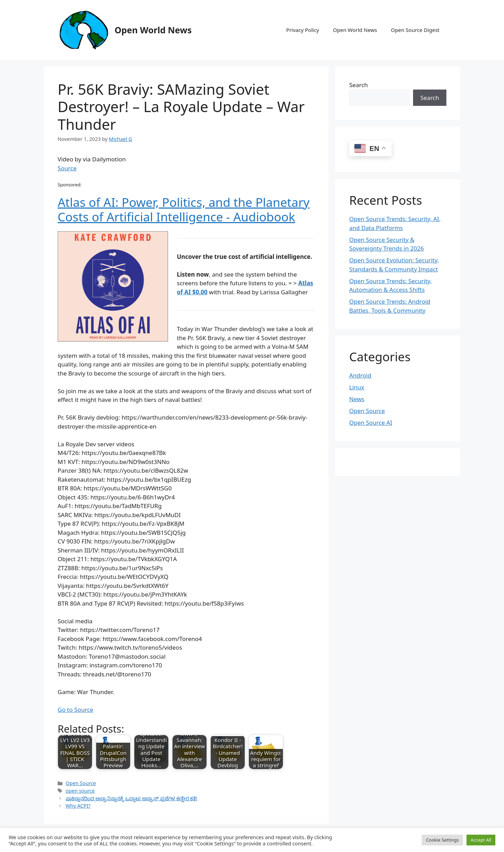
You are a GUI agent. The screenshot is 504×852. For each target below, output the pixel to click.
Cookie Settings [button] (442, 840)
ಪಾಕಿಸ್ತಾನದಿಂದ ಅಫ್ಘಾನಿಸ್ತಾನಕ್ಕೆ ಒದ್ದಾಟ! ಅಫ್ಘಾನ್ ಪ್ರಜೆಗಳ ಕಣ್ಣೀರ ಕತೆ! (131, 798)
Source (67, 168)
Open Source (81, 783)
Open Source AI (371, 423)
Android (360, 375)
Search (359, 85)
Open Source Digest (415, 30)
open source (80, 791)
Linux (357, 387)
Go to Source (75, 710)
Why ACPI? (78, 806)
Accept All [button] (481, 840)
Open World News (153, 30)
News (357, 399)
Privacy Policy (303, 30)
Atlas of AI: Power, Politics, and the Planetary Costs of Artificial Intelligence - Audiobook (184, 209)
